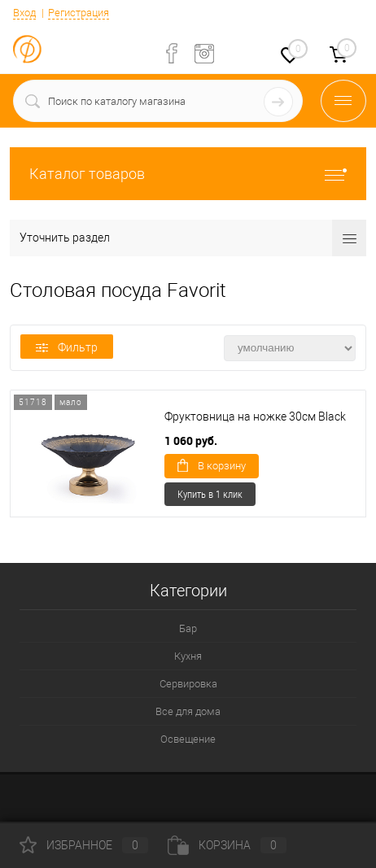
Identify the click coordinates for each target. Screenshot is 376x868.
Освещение (188, 739)
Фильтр (67, 347)
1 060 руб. (191, 441)
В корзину (212, 465)
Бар (188, 628)
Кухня (188, 656)
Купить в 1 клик (210, 494)
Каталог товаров (188, 174)
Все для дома (188, 711)
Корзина (227, 845)
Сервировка (188, 684)
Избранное (84, 845)
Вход (24, 13)
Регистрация (79, 13)
